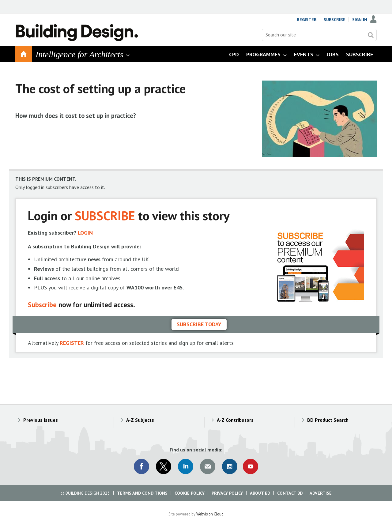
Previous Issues (41, 420)
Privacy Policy (227, 493)
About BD (260, 493)
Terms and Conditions (142, 493)
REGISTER (72, 343)
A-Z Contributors (235, 420)
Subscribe (334, 20)
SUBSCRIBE (105, 215)
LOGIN (85, 233)
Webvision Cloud (210, 514)
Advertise (321, 493)
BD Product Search (328, 420)
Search (371, 35)
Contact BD (290, 493)
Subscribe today (199, 324)
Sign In (360, 20)
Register (307, 20)
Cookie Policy (190, 493)
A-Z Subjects (140, 420)
